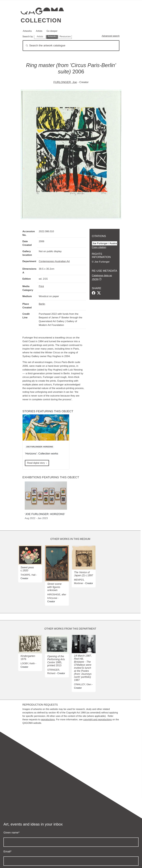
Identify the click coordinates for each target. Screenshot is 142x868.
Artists (39, 31)
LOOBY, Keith (28, 663)
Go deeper (52, 31)
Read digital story (36, 463)
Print (41, 286)
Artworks (27, 31)
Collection (41, 20)
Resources (65, 36)
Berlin (42, 304)
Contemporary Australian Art (54, 261)
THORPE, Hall (28, 575)
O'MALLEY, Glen (83, 684)
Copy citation (99, 247)
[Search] (71, 46)
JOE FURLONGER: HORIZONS (39, 447)
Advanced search (111, 36)
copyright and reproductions (98, 720)
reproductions (48, 720)
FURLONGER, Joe (65, 82)
